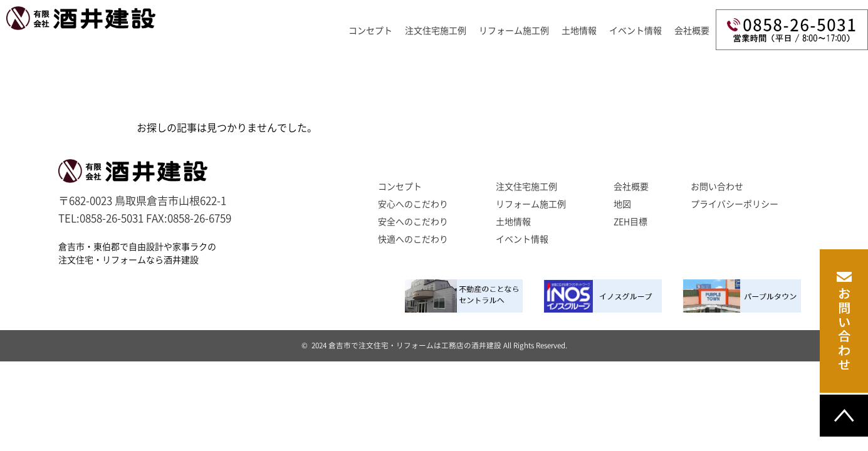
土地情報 (579, 31)
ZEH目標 (630, 222)
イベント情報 (635, 31)
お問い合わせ (717, 187)
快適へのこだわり (413, 239)
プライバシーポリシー (735, 204)
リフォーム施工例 (514, 31)
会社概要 (692, 31)
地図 (622, 204)
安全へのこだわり (413, 222)
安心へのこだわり (413, 204)
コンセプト (370, 31)
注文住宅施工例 (436, 31)
